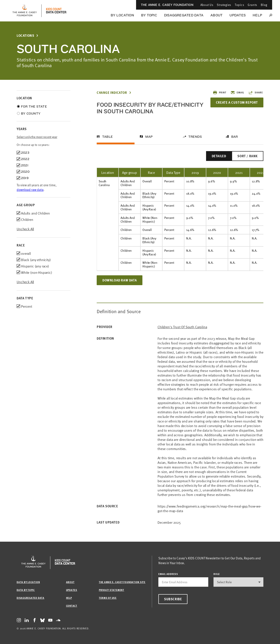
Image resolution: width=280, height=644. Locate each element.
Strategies (224, 5)
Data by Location (28, 582)
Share (256, 92)
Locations (25, 36)
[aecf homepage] (25, 11)
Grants (252, 5)
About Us (207, 5)
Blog (264, 5)
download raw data (30, 189)
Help (257, 15)
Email (237, 92)
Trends (195, 137)
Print (220, 92)
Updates (238, 15)
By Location (122, 15)
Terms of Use (108, 598)
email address (168, 574)
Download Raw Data (120, 280)
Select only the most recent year (37, 137)
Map (149, 137)
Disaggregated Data (184, 15)
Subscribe (173, 599)
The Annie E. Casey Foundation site (122, 582)
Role (217, 574)
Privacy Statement (112, 590)
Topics (239, 5)
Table (107, 137)
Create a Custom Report (237, 102)
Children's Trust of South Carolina (182, 327)
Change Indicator (112, 93)
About (216, 15)
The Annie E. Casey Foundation (167, 5)
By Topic (149, 15)
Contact (72, 606)
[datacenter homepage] (56, 11)
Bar (235, 137)
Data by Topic (26, 590)
